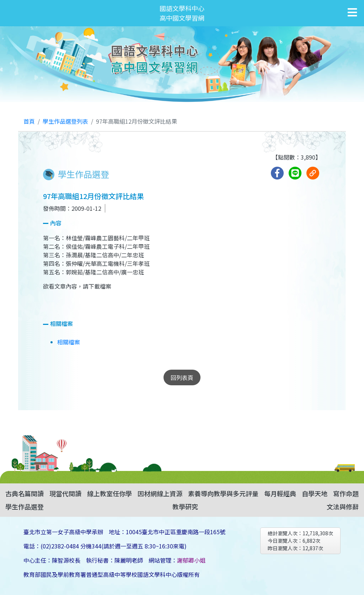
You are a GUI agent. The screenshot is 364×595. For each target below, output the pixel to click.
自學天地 (315, 493)
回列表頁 (182, 377)
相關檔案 (69, 342)
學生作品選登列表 (65, 121)
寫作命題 (346, 493)
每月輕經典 (280, 493)
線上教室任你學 (109, 493)
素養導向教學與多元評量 (223, 493)
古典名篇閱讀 (25, 493)
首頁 (29, 121)
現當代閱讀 (65, 493)
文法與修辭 (343, 506)
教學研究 (185, 506)
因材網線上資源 (160, 493)
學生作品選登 (25, 506)
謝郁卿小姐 (191, 560)
